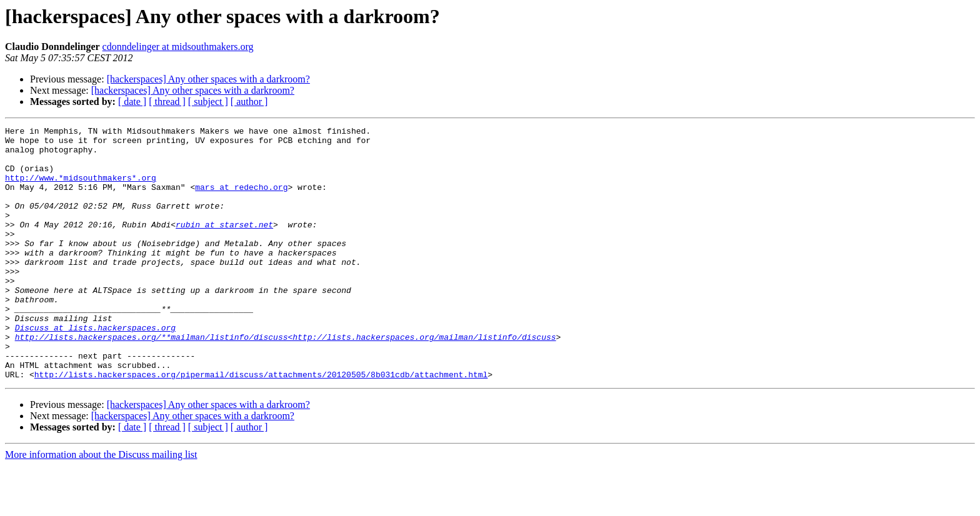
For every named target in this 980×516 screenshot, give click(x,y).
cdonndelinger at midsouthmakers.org (178, 47)
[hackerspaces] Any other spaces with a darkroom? (208, 79)
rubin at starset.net (224, 245)
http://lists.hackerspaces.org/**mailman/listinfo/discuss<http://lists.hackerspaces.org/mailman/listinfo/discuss (286, 380)
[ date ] (132, 102)
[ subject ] (208, 102)
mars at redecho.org (241, 200)
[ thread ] (167, 102)
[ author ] (249, 102)
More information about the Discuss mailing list (101, 505)
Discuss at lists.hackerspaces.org (95, 369)
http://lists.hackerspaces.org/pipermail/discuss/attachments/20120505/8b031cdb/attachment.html (261, 425)
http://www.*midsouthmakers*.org (81, 189)
